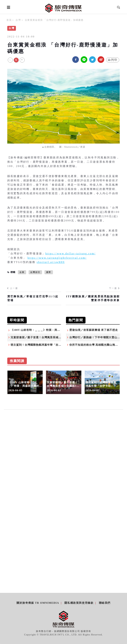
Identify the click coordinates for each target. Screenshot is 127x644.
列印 (113, 60)
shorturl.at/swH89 (51, 262)
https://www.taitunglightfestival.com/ (57, 258)
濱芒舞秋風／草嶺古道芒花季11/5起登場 (33, 298)
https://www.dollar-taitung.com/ (70, 254)
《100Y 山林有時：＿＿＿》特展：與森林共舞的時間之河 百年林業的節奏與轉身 (61, 330)
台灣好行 (35, 272)
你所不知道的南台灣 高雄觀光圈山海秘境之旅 (98, 345)
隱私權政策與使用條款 (79, 603)
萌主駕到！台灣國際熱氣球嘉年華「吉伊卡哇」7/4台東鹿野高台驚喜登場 (56, 345)
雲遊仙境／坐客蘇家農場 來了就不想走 (94, 330)
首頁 (9, 20)
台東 (22, 272)
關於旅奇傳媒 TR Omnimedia (38, 603)
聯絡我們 (105, 603)
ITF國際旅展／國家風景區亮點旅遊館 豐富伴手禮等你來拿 (93, 298)
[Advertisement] (63, 449)
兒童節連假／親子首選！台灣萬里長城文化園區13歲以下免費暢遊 (51, 337)
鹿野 (49, 272)
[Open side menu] (8, 7)
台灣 (18, 20)
